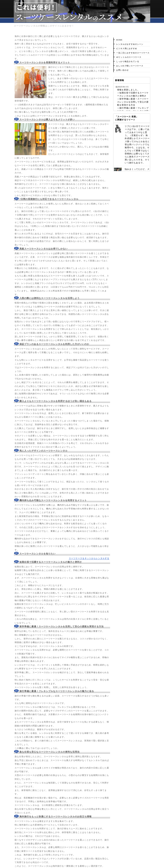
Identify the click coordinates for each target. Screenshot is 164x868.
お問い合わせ (122, 70)
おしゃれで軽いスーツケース (130, 66)
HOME (119, 40)
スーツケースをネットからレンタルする (89, 558)
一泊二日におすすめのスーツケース (133, 53)
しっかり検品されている (128, 61)
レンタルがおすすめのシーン (130, 44)
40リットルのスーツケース (129, 57)
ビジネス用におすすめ (127, 49)
